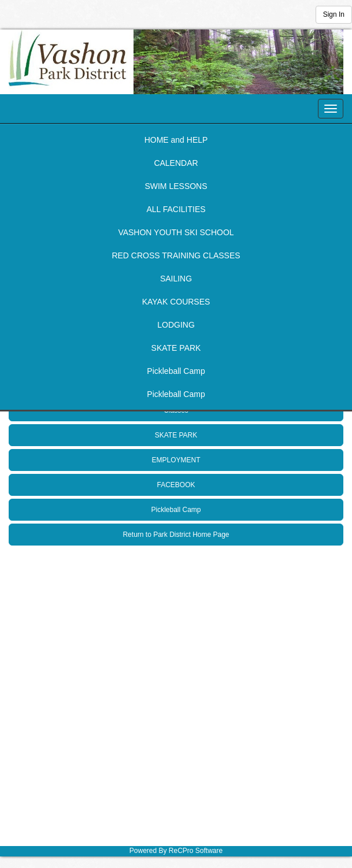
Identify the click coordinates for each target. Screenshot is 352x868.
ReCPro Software (196, 851)
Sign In (334, 14)
